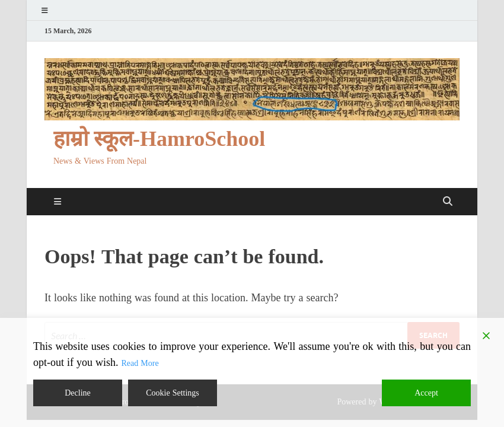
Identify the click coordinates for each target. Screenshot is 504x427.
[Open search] (448, 202)
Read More (140, 363)
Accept (426, 393)
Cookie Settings (173, 393)
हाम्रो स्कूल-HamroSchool (159, 139)
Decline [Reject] (78, 393)
